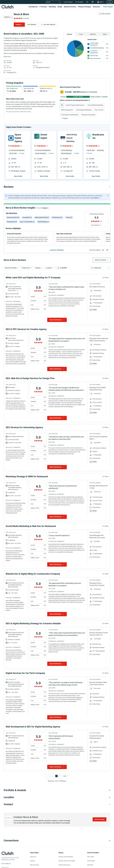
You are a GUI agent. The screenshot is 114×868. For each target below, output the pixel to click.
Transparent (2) (12, 222)
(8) (72, 146)
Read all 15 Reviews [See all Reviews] (57, 250)
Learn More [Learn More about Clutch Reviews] (95, 198)
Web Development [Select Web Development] (67, 110)
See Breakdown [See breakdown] (95, 225)
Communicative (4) (13, 217)
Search (48, 2)
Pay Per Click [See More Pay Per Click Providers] (94, 56)
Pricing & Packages (85, 7)
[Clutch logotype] (7, 853)
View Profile (18, 176)
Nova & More (21, 14)
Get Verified (91, 861)
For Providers (79, 2)
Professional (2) (57, 217)
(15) (21, 146)
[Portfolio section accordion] (57, 790)
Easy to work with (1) (27, 222)
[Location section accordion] (57, 797)
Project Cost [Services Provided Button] (26, 268)
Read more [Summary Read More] (7, 57)
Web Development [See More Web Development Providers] (95, 58)
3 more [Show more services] (65, 118)
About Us (33, 857)
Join (110, 2)
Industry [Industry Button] (38, 268)
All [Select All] (62, 105)
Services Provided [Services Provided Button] (11, 268)
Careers (32, 861)
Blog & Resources (64, 865)
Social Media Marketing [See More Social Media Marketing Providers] (97, 48)
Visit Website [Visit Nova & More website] (32, 25)
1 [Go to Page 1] (56, 776)
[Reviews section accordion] (57, 187)
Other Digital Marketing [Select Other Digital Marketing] (84, 110)
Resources (96, 7)
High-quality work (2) (42, 217)
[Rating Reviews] (18, 18)
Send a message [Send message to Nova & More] (99, 819)
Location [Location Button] (49, 268)
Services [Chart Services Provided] (69, 34)
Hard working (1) (43, 222)
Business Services (70, 7)
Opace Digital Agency (18, 138)
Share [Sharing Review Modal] (106, 278)
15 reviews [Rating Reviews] (26, 18)
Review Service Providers (67, 861)
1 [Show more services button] (18, 291)
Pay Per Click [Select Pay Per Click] (99, 110)
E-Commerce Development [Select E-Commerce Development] (70, 115)
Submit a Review (100, 260)
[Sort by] (100, 268)
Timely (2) (69, 217)
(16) (47, 146)
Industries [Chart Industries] (93, 34)
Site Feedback (6, 864)
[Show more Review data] (57, 320)
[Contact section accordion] (57, 804)
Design (60, 7)
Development (33, 7)
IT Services (43, 7)
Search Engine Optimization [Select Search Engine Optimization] (75, 105)
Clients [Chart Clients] (105, 34)
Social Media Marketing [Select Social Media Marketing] (95, 105)
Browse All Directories (66, 857)
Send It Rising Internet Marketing (72, 138)
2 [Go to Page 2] (60, 776)
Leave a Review (68, 2)
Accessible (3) (27, 217)
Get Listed (91, 857)
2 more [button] (22, 153)
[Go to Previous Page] (50, 776)
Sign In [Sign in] (102, 2)
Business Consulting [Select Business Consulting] (88, 115)
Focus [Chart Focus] (81, 34)
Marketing (52, 7)
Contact (18, 25)
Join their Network (49, 25)
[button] (12, 268)
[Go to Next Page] (65, 776)
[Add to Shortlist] (104, 14)
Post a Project (108, 7)
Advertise (90, 865)
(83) (99, 146)
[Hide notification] (108, 196)
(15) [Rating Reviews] (101, 221)
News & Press (34, 865)
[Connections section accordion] (57, 841)
